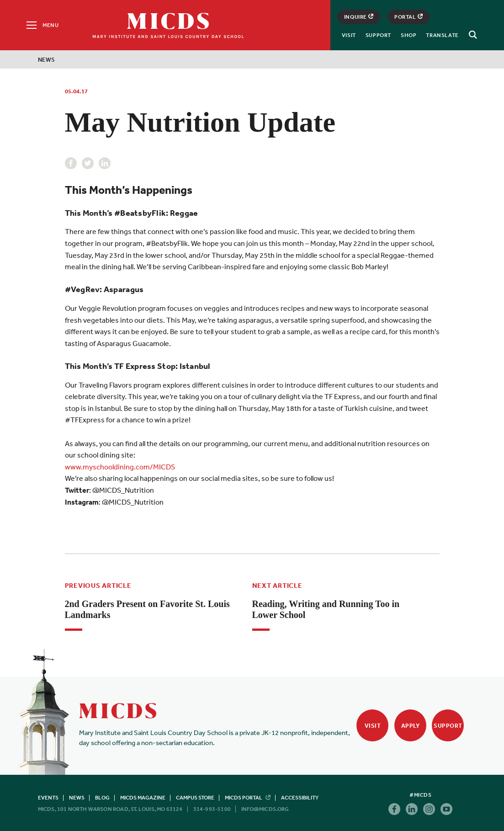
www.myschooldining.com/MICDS (120, 467)
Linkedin (105, 163)
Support (378, 35)
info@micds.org (265, 809)
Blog (102, 798)
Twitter (88, 163)
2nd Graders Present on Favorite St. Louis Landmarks (147, 609)
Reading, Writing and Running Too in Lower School (326, 609)
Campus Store (195, 798)
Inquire (359, 17)
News (47, 60)
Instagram (429, 809)
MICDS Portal (248, 798)
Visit (349, 35)
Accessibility (300, 798)
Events (48, 798)
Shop (409, 35)
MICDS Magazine (143, 798)
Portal (409, 17)
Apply (411, 726)
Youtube (446, 809)
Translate (442, 35)
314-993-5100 (212, 809)
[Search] (472, 35)
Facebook (71, 163)
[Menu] (42, 25)
